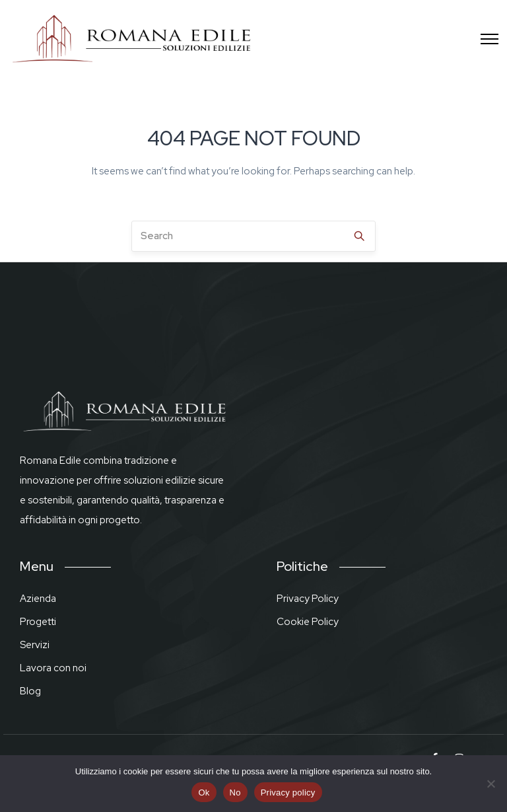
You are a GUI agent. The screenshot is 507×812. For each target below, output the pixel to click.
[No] (490, 784)
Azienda (38, 599)
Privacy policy (288, 793)
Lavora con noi (53, 668)
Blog (30, 691)
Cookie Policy (308, 622)
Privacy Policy (308, 599)
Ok (204, 793)
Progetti (38, 622)
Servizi (35, 645)
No (235, 793)
